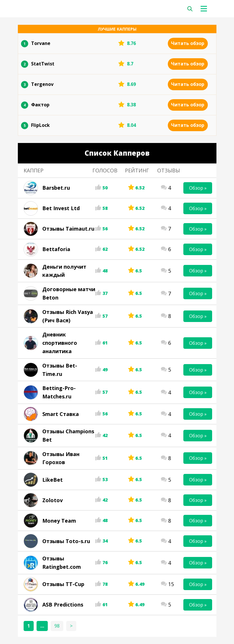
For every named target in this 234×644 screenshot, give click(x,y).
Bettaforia (56, 249)
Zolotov (53, 500)
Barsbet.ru (56, 188)
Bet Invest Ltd (61, 208)
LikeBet (53, 480)
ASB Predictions (63, 605)
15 (171, 584)
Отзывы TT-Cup (63, 584)
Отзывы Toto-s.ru (66, 541)
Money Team (59, 521)
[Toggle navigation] (206, 9)
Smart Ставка (61, 414)
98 (57, 626)
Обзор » (198, 188)
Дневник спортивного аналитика (60, 343)
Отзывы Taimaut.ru (68, 229)
